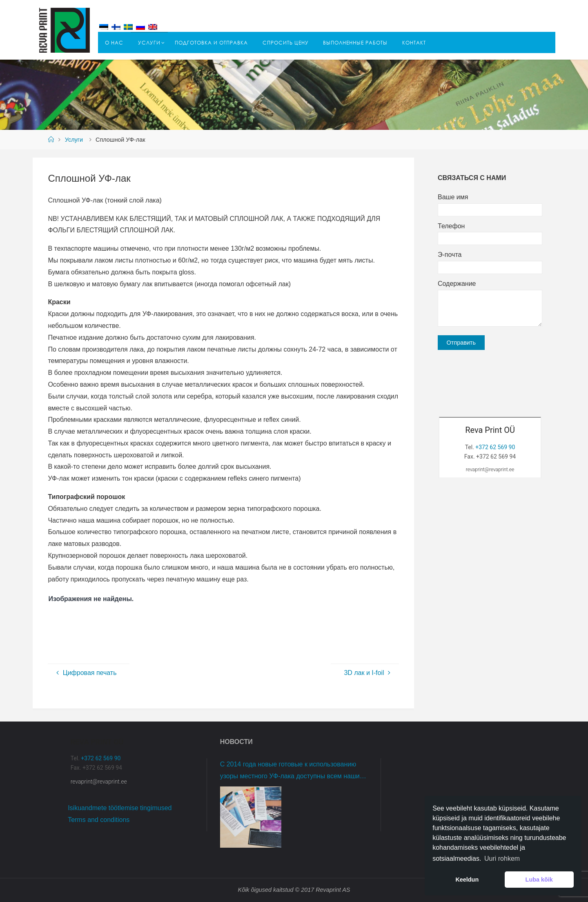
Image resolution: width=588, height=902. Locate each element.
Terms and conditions (99, 820)
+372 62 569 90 (495, 447)
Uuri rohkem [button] (502, 859)
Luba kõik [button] (539, 880)
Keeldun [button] (467, 880)
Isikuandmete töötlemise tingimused (120, 808)
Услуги (74, 140)
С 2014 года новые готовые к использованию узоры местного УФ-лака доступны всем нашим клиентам (292, 772)
